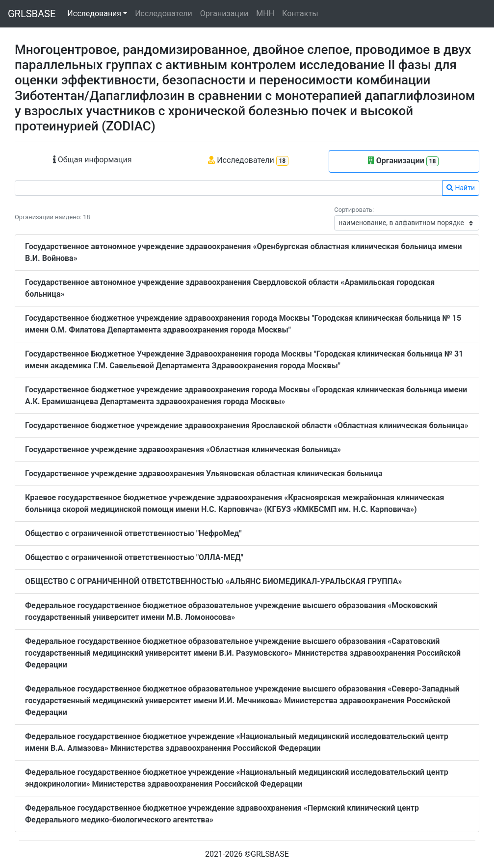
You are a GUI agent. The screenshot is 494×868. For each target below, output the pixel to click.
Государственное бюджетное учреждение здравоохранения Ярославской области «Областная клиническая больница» (247, 425)
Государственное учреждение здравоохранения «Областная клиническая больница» (183, 449)
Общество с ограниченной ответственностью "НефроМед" (133, 533)
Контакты (300, 13)
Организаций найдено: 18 (52, 217)
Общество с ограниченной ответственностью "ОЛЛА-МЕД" (134, 557)
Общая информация (92, 160)
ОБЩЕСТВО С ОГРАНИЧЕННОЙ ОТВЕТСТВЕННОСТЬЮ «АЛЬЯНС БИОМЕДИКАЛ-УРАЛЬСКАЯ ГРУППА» (214, 581)
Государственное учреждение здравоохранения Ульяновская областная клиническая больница (204, 473)
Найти (461, 188)
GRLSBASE (32, 14)
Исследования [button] (94, 13)
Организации (224, 13)
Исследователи (163, 13)
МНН (265, 13)
